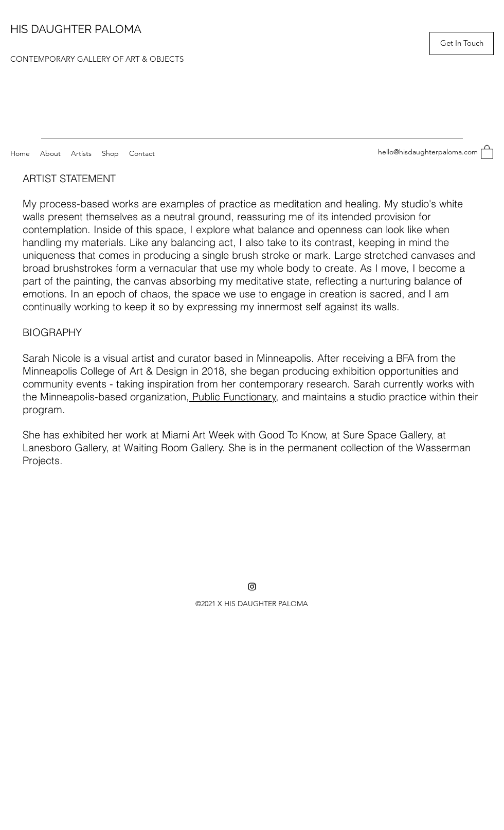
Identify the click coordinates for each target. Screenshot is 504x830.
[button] (462, 43)
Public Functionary (233, 396)
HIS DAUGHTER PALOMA (76, 29)
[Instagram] (252, 587)
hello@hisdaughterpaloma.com (428, 152)
